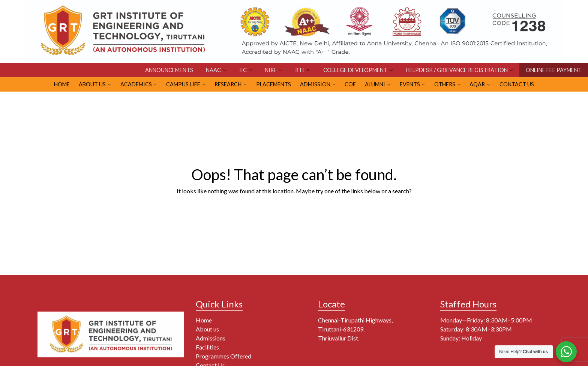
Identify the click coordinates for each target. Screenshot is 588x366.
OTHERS (445, 84)
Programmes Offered (223, 356)
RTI (300, 70)
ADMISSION (315, 84)
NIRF (271, 70)
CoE (350, 84)
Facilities (207, 347)
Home (204, 320)
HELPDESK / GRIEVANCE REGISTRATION (457, 70)
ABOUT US (92, 84)
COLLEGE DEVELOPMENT (355, 70)
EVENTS (410, 84)
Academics (136, 84)
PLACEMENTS (274, 84)
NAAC (213, 70)
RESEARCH (228, 84)
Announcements (169, 70)
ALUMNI (375, 84)
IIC (243, 70)
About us (207, 329)
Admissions (211, 338)
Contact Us (517, 84)
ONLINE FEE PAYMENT (554, 70)
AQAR (477, 84)
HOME (62, 84)
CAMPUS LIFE (183, 84)
